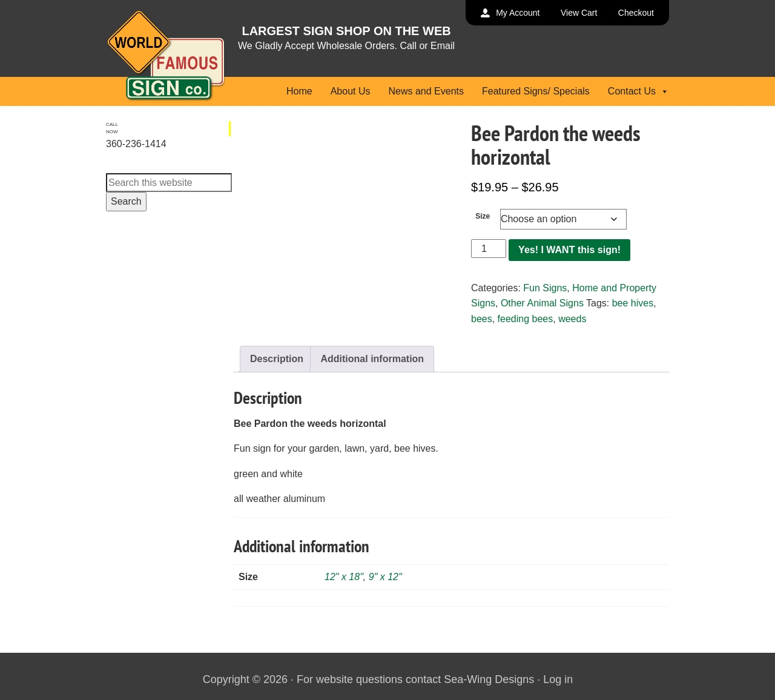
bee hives (633, 303)
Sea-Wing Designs (489, 679)
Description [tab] (277, 359)
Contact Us (638, 91)
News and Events (426, 91)
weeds (572, 319)
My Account (518, 13)
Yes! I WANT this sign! (569, 250)
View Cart (579, 13)
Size (483, 216)
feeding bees (526, 319)
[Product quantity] (489, 249)
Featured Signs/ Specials (536, 91)
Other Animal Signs (542, 303)
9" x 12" (385, 577)
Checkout (636, 13)
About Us (351, 91)
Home (299, 91)
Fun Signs (545, 288)
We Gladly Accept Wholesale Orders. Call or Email (346, 46)
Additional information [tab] (372, 359)
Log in (558, 679)
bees (482, 319)
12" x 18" (344, 577)
